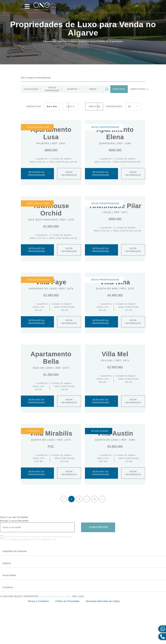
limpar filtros (138, 89)
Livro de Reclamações (131, 602)
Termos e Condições (38, 602)
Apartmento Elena (115, 134)
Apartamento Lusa (51, 134)
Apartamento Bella (51, 358)
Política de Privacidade (21, 540)
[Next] (102, 499)
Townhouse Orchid (51, 210)
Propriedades (114, 107)
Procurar (119, 89)
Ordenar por (33, 107)
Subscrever (98, 528)
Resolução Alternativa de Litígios (103, 602)
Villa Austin (115, 434)
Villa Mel (115, 354)
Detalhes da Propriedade (40, 174)
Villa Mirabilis (51, 434)
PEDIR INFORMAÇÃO (69, 174)
